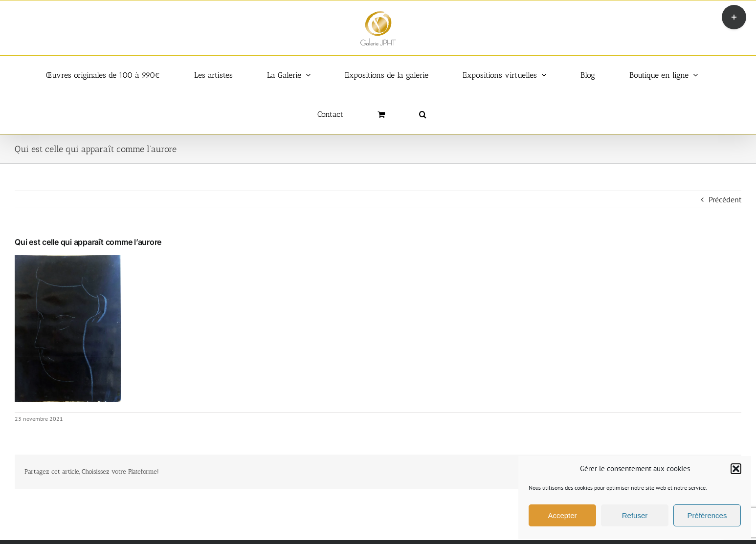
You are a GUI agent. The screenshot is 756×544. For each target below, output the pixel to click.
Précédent (725, 199)
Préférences (707, 515)
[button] (736, 469)
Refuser (635, 515)
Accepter (562, 515)
